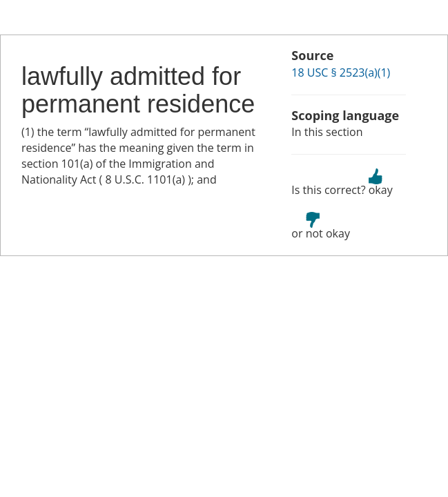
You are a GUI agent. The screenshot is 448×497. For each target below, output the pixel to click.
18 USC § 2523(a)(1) (341, 72)
